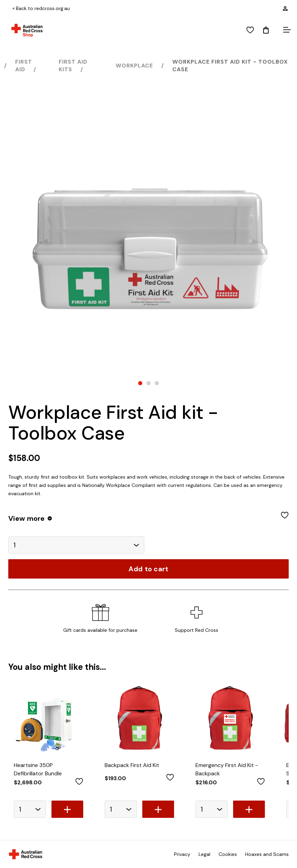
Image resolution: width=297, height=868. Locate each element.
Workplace (134, 66)
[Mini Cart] (266, 30)
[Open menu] (286, 30)
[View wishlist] (250, 30)
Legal (204, 854)
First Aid (24, 66)
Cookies (228, 854)
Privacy (182, 854)
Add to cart (148, 569)
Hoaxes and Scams (267, 854)
